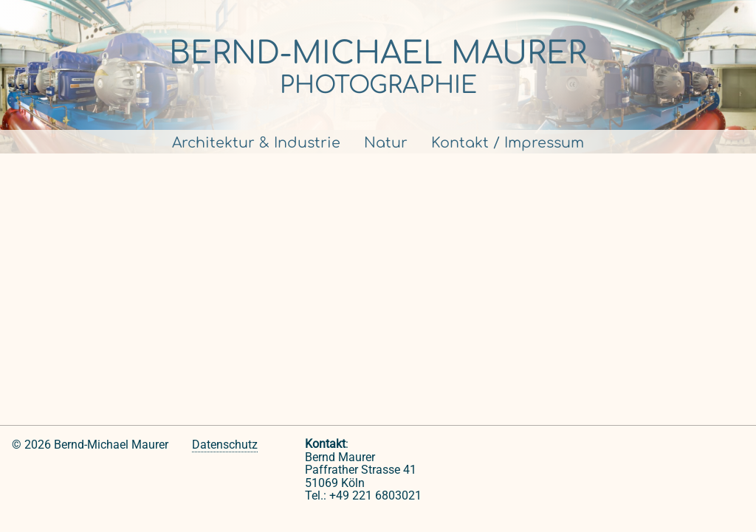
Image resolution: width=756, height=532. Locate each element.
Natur (386, 143)
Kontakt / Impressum (508, 143)
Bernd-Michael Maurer (378, 53)
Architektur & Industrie (256, 143)
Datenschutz (225, 445)
